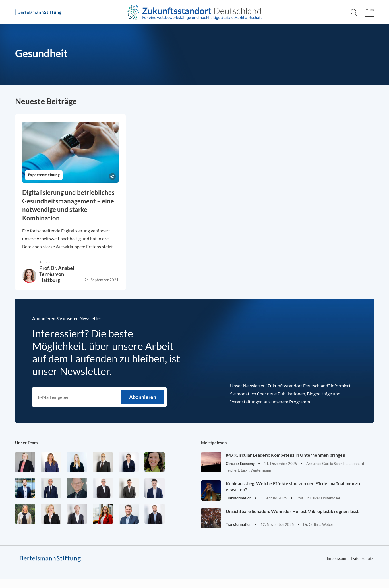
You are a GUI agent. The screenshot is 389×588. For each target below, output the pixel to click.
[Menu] (370, 12)
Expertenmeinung (44, 175)
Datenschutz (362, 558)
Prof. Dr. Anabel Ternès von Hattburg (57, 274)
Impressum (337, 558)
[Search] (354, 12)
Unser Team (26, 443)
